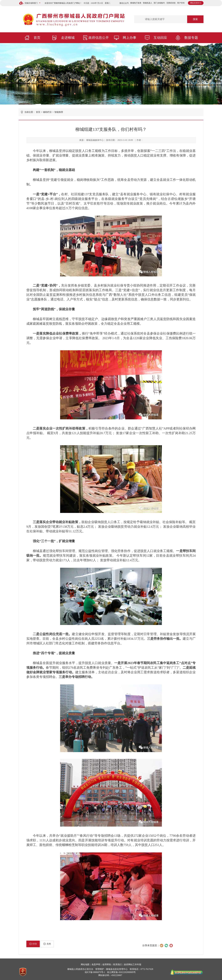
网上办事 (129, 38)
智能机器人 (148, 3)
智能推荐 (59, 112)
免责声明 (96, 965)
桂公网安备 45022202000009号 (121, 972)
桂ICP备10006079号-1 (95, 972)
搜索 (195, 19)
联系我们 (117, 965)
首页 (37, 38)
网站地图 (85, 965)
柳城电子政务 (136, 3)
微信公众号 (124, 3)
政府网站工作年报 (133, 965)
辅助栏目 (32, 73)
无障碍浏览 (171, 3)
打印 (33, 944)
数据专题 (191, 38)
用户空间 (181, 3)
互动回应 (160, 38)
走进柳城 (68, 38)
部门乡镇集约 (159, 3)
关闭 (47, 944)
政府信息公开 (99, 38)
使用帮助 (107, 965)
